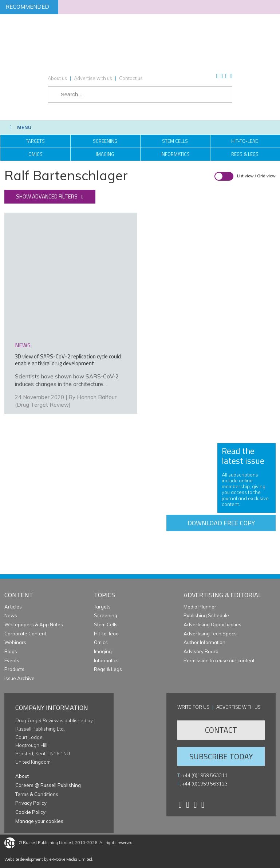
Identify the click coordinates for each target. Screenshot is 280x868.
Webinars (15, 642)
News (11, 615)
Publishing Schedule (206, 615)
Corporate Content (25, 634)
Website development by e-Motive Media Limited (48, 859)
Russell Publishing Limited (48, 843)
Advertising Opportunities (212, 624)
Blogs (11, 651)
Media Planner (200, 607)
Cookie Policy (30, 812)
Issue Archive (19, 678)
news (23, 345)
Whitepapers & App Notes (34, 624)
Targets (35, 141)
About (22, 776)
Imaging (105, 154)
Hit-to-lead (106, 634)
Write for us (193, 707)
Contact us (131, 78)
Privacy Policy (31, 803)
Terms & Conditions (37, 794)
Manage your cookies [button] (39, 821)
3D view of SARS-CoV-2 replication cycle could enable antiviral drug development (68, 360)
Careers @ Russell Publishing (48, 785)
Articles (13, 607)
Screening (105, 141)
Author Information (204, 642)
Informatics (175, 154)
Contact (221, 730)
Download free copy (221, 523)
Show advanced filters (47, 196)
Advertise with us (93, 78)
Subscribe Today (221, 756)
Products (14, 669)
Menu (19, 127)
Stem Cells (175, 141)
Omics (36, 154)
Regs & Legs (108, 669)
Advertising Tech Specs (210, 634)
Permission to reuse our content (219, 660)
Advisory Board (201, 651)
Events (12, 660)
